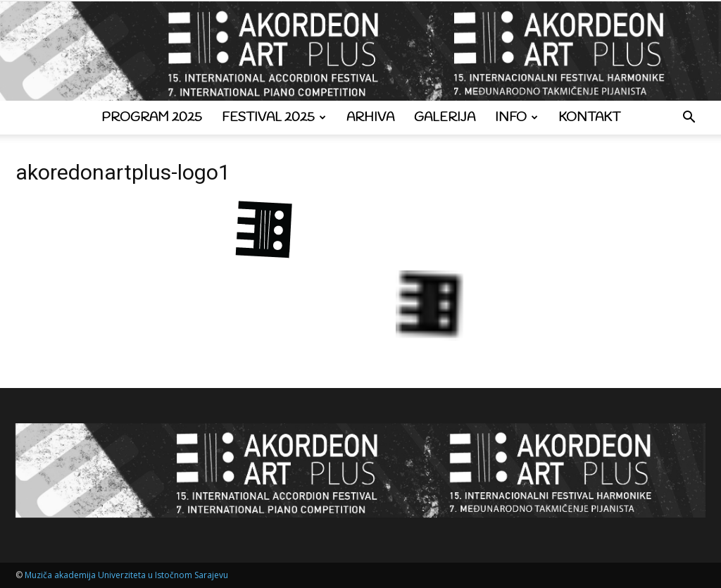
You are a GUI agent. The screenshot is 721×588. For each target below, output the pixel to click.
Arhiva (370, 118)
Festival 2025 (274, 118)
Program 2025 (152, 118)
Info (516, 118)
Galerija (445, 118)
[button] (689, 119)
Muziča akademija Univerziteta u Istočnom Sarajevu (126, 575)
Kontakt (589, 118)
